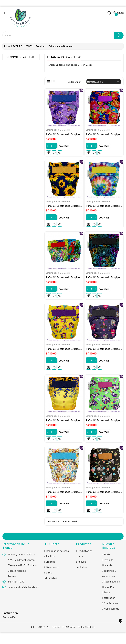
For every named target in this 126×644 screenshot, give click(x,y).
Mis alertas (51, 590)
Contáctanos (111, 615)
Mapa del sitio (111, 620)
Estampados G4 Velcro (20, 57)
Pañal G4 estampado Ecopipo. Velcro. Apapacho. (74, 135)
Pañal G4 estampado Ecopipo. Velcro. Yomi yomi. (74, 502)
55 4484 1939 (16, 593)
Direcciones (52, 579)
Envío (107, 566)
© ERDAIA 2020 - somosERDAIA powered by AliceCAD (63, 639)
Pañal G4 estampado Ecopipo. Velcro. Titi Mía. (73, 428)
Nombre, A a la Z (104, 82)
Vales (49, 584)
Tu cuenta (52, 556)
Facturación (9, 629)
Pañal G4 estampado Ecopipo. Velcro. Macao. (72, 281)
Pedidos (50, 568)
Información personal (58, 562)
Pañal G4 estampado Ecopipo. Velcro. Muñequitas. (75, 355)
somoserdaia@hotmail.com (24, 599)
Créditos (51, 573)
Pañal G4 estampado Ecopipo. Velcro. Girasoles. (73, 208)
